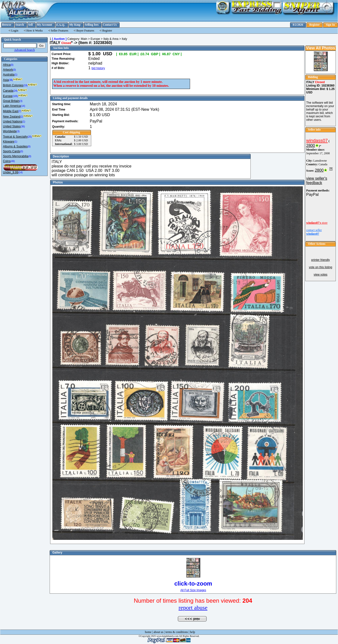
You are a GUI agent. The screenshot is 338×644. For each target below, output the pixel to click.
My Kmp (75, 25)
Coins (7, 161)
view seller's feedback (317, 181)
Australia (9, 75)
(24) (15, 91)
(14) (23, 106)
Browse (7, 25)
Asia (6, 80)
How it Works (35, 31)
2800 (311, 146)
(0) (12, 65)
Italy (124, 39)
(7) (20, 111)
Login (15, 31)
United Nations (13, 122)
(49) (13, 161)
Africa (7, 65)
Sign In (330, 25)
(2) (22, 117)
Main (84, 39)
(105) (15, 96)
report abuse (193, 608)
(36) (23, 127)
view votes (321, 275)
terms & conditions (177, 632)
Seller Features (60, 31)
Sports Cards (11, 151)
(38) (11, 80)
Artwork (8, 70)
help (193, 632)
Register (314, 25)
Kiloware (9, 142)
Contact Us (110, 25)
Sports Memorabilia (16, 156)
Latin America (12, 106)
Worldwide (10, 131)
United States (12, 126)
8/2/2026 (298, 25)
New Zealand (12, 117)
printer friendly (321, 260)
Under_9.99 (11, 172)
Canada (8, 91)
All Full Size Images (193, 590)
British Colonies (13, 85)
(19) (25, 85)
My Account (45, 25)
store (317, 223)
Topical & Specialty (15, 137)
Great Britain (11, 101)
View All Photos (321, 48)
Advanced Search (24, 50)
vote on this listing (321, 267)
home (148, 632)
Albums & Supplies (15, 146)
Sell (30, 25)
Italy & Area (111, 39)
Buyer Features (85, 31)
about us (158, 632)
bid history (98, 68)
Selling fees (92, 25)
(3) (21, 101)
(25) (30, 137)
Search (20, 25)
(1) (16, 75)
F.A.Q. (61, 25)
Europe (8, 96)
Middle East (11, 111)
